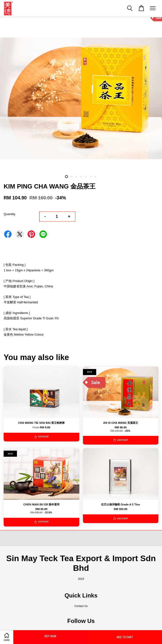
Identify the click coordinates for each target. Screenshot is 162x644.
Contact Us (81, 606)
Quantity (9, 214)
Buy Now (50, 636)
